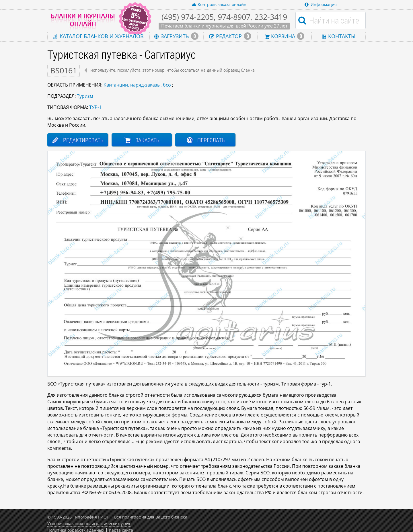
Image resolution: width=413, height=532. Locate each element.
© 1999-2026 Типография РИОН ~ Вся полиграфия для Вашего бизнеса (117, 517)
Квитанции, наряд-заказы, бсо (137, 85)
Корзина (285, 36)
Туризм (85, 96)
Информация (321, 4)
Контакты (338, 36)
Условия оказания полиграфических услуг (89, 524)
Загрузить (176, 36)
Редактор (230, 36)
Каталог (98, 36)
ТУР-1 (95, 107)
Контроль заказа (219, 5)
